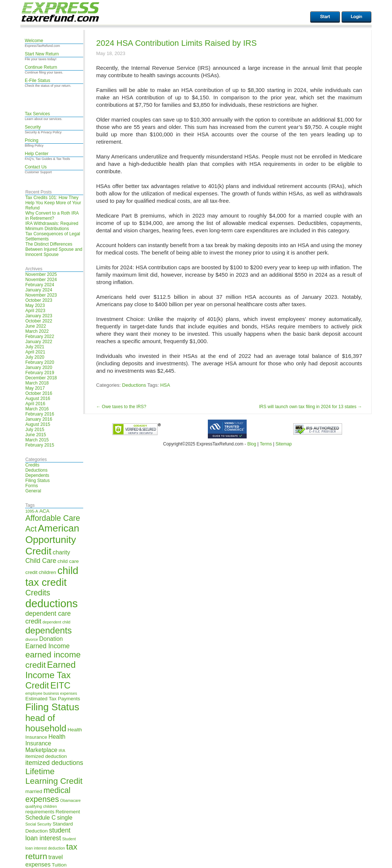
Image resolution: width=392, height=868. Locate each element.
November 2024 (41, 280)
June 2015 (36, 435)
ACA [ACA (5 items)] (44, 511)
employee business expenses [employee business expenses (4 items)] (51, 693)
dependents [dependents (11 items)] (48, 630)
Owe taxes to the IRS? (121, 407)
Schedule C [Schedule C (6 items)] (40, 818)
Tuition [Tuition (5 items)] (59, 865)
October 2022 (39, 321)
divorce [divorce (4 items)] (31, 639)
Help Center (37, 154)
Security (33, 127)
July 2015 (35, 430)
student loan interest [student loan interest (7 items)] (48, 834)
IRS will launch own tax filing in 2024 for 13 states (310, 407)
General (33, 491)
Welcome (34, 41)
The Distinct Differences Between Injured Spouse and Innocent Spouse (54, 249)
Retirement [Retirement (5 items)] (68, 812)
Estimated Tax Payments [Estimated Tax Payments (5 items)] (53, 699)
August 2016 (38, 399)
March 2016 (37, 409)
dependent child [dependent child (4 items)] (56, 622)
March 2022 (37, 331)
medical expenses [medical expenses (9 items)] (48, 795)
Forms (31, 486)
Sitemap (284, 444)
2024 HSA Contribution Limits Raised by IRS (176, 43)
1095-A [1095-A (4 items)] (31, 511)
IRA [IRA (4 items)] (62, 751)
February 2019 (40, 373)
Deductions (36, 470)
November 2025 (41, 274)
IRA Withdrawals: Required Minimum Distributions (52, 226)
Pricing (32, 140)
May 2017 (35, 388)
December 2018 (41, 378)
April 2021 (35, 352)
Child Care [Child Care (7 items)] (41, 561)
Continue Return (41, 67)
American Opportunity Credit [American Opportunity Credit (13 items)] (52, 540)
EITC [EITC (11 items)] (60, 685)
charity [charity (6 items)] (61, 552)
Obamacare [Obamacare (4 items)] (71, 800)
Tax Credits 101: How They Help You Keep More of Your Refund (53, 203)
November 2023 (41, 295)
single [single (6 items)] (65, 818)
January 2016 (39, 419)
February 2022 (40, 336)
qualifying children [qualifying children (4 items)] (41, 806)
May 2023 (35, 305)
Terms (266, 444)
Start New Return (42, 54)
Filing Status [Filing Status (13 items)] (52, 707)
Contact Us (36, 167)
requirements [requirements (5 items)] (40, 812)
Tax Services (37, 114)
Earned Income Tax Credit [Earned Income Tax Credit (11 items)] (50, 675)
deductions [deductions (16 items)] (51, 603)
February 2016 (40, 414)
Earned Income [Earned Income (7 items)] (47, 646)
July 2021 (35, 347)
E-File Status (38, 81)
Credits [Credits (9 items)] (38, 593)
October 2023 (39, 300)
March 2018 (37, 383)
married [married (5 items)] (34, 791)
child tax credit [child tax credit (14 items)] (52, 576)
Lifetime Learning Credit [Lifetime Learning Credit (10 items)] (54, 776)
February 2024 (40, 285)
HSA (165, 385)
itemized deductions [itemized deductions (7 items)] (54, 763)
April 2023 (35, 311)
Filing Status (37, 481)
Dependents (37, 475)
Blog (252, 444)
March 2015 (37, 440)
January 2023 (39, 316)
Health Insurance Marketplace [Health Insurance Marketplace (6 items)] (45, 743)
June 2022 (36, 326)
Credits (32, 465)
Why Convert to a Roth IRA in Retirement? (52, 216)
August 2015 (38, 424)
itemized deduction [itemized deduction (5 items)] (46, 756)
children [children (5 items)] (48, 572)
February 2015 (40, 445)
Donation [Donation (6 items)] (51, 639)
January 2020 (39, 368)
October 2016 (39, 393)
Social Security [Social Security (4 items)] (38, 824)
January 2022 (39, 342)
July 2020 (35, 357)
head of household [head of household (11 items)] (46, 723)
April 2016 (35, 404)
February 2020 (40, 362)
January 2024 (39, 290)
